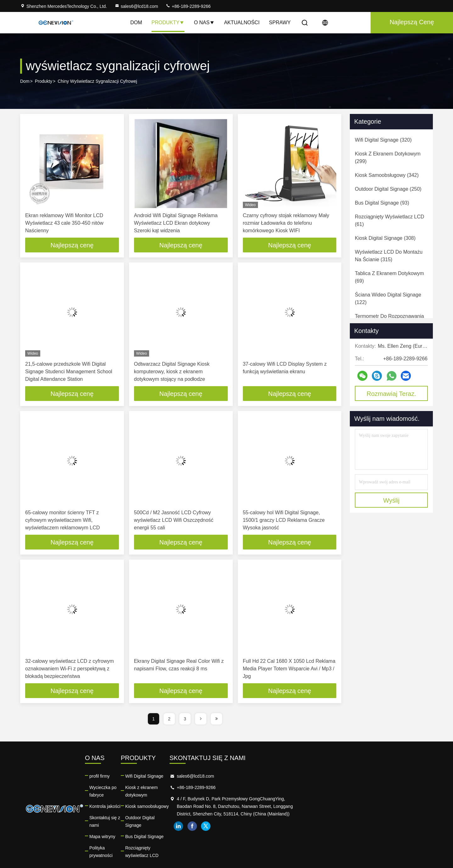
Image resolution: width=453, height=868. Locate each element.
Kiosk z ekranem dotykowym (251, 789)
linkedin (336, 835)
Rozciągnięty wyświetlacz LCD (253, 834)
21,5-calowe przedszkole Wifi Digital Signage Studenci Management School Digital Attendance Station (69, 372)
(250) (388, 189)
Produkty (168, 23)
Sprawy (280, 23)
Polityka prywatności (153, 834)
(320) (383, 140)
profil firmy (143, 777)
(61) (389, 220)
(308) (385, 238)
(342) (387, 175)
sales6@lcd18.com (136, 6)
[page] (201, 720)
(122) (388, 299)
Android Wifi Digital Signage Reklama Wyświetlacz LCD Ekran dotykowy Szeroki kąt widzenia (176, 223)
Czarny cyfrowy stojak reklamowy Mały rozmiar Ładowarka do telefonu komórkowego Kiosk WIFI (286, 223)
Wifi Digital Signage (242, 777)
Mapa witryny (146, 823)
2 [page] (169, 720)
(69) (389, 277)
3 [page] (185, 720)
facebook (350, 835)
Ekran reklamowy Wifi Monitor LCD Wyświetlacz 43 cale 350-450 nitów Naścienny (64, 223)
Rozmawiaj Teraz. (391, 394)
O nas (204, 23)
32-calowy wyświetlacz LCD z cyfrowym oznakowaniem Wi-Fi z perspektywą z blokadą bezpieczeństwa (70, 670)
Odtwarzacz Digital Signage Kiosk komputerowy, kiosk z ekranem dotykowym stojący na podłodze (172, 372)
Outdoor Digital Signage (247, 811)
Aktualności (242, 23)
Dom (136, 23)
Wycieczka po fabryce (154, 789)
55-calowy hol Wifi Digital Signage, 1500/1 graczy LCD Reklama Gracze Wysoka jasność (284, 521)
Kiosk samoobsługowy (245, 800)
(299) (388, 158)
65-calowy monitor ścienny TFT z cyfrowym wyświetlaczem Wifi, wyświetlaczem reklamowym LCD (62, 521)
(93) (382, 203)
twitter (363, 835)
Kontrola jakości (148, 800)
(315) (389, 256)
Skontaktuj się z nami (154, 811)
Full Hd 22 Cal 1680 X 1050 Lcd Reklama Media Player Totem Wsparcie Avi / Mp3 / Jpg (289, 670)
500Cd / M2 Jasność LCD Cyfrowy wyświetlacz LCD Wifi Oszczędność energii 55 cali (174, 521)
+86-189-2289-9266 (188, 6)
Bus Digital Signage (243, 823)
